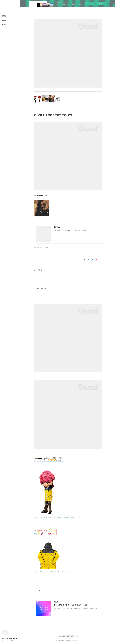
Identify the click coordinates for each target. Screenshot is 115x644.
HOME (4, 16)
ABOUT (4, 20)
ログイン (101, 3)
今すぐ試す (89, 3)
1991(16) (46, 247)
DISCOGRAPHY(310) (38, 247)
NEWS (4, 25)
